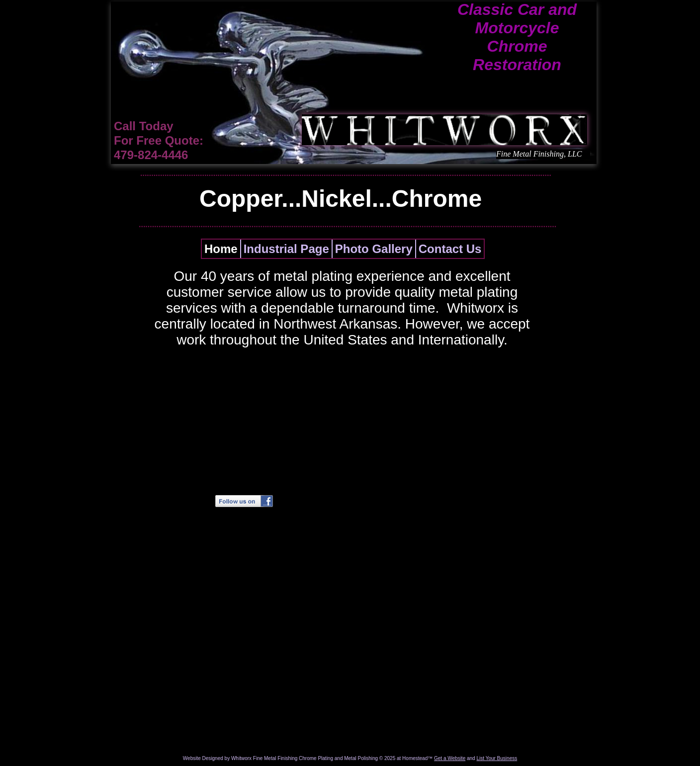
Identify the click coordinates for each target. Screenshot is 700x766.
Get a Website (450, 758)
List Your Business (497, 758)
